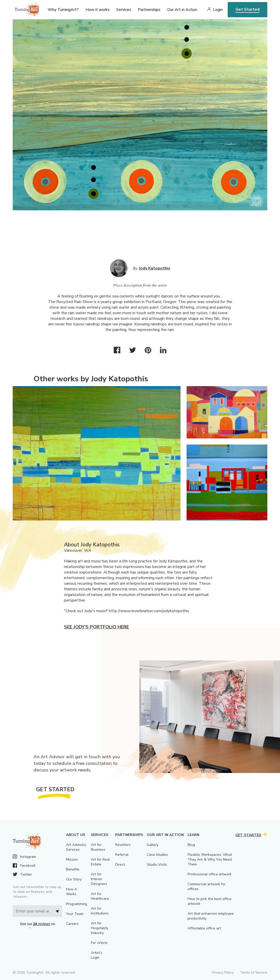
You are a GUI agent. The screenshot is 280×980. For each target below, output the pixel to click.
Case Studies (157, 855)
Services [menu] (124, 10)
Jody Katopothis (155, 268)
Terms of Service (254, 973)
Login (218, 10)
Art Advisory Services (76, 847)
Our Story (74, 879)
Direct (120, 865)
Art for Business (98, 847)
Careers (72, 924)
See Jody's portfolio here (96, 627)
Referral (122, 855)
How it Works (71, 892)
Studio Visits (157, 865)
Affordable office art (204, 928)
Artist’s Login (97, 955)
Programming (77, 904)
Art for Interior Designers (99, 879)
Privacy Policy (223, 973)
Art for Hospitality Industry (100, 928)
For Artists (99, 943)
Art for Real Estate (100, 862)
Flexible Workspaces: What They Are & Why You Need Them (210, 859)
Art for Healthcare (100, 896)
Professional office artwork (210, 874)
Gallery (153, 845)
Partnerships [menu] (149, 10)
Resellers (123, 845)
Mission (72, 859)
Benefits (73, 869)
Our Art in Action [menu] (182, 10)
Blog (191, 845)
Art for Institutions (100, 911)
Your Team (75, 914)
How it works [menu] (98, 10)
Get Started (248, 9)
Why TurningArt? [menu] (63, 10)
